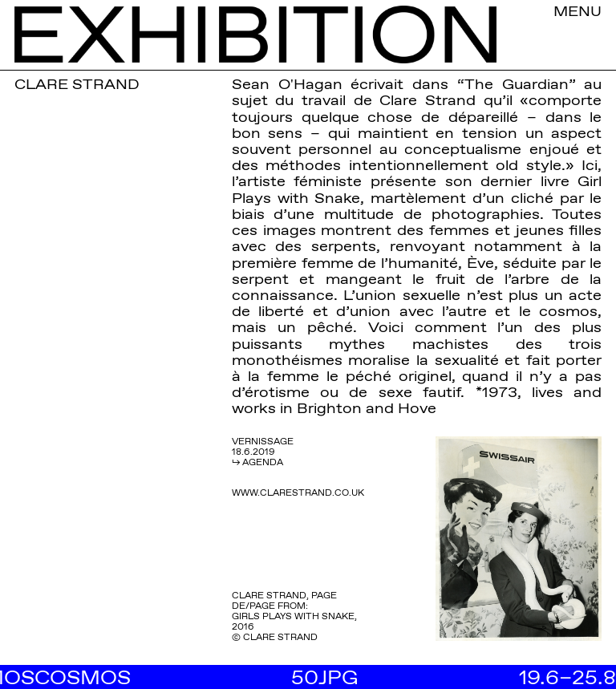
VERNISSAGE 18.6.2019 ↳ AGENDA (263, 452)
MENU (577, 10)
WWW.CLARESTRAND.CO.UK (298, 492)
